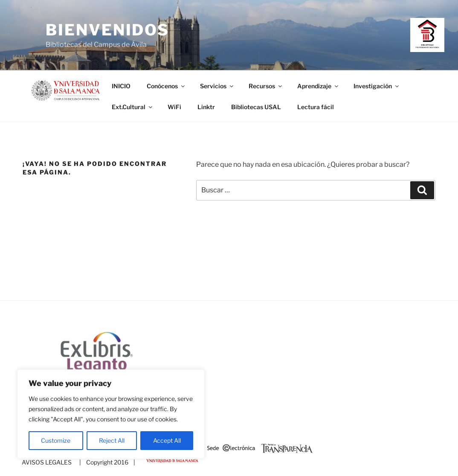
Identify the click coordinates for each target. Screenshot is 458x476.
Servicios (217, 86)
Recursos (266, 86)
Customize (56, 440)
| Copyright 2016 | (106, 462)
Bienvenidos (107, 30)
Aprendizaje (318, 86)
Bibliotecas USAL (256, 107)
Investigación (377, 86)
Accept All (167, 440)
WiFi (174, 107)
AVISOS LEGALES (47, 462)
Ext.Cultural (133, 107)
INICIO (121, 86)
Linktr (206, 107)
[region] (111, 414)
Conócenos (166, 86)
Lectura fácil (316, 107)
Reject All (112, 440)
